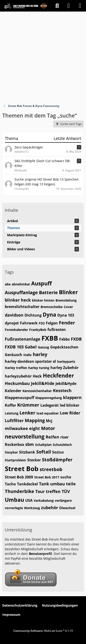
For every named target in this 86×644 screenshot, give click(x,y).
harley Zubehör (64, 368)
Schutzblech (62, 445)
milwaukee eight (22, 428)
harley (40, 354)
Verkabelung (44, 500)
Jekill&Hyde (66, 384)
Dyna (49, 314)
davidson (14, 315)
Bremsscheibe (52, 307)
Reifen (52, 437)
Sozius (58, 452)
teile (71, 484)
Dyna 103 (66, 315)
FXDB (76, 339)
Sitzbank (27, 452)
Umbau (14, 500)
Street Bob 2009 (19, 477)
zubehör (50, 508)
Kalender (13, 391)
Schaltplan (43, 445)
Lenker (27, 413)
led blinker (70, 405)
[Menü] (80, 6)
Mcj (49, 421)
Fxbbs (64, 339)
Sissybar (11, 452)
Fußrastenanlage (23, 339)
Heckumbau (17, 383)
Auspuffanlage (21, 292)
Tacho (10, 484)
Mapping (35, 420)
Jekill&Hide (43, 383)
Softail (44, 452)
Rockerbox (14, 444)
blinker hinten (43, 300)
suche (66, 477)
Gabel (31, 347)
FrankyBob (38, 330)
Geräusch (14, 355)
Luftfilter (14, 420)
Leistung (12, 413)
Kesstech (62, 390)
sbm (30, 444)
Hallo (28, 355)
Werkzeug (32, 508)
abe (8, 284)
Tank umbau (52, 484)
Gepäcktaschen (64, 347)
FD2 (42, 323)
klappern (72, 397)
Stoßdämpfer (57, 460)
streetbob (51, 469)
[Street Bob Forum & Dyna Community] (26, 6)
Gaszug (43, 347)
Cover (68, 307)
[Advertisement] (43, 57)
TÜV (66, 491)
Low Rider (70, 413)
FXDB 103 (14, 347)
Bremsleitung (66, 300)
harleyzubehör (18, 376)
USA (29, 500)
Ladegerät (50, 405)
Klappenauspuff (19, 398)
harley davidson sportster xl (30, 361)
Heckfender (58, 375)
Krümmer (28, 405)
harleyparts (66, 361)
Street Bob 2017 (47, 477)
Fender (67, 323)
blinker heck (18, 300)
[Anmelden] (69, 6)
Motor (48, 428)
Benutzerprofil (40, 554)
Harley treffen (16, 368)
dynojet (12, 323)
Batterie (48, 292)
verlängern (63, 500)
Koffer (10, 405)
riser (64, 437)
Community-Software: (43, 631)
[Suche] (57, 6)
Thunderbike (19, 491)
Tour (40, 491)
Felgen (52, 323)
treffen (53, 491)
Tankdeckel (27, 484)
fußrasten (57, 330)
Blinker (68, 292)
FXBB (50, 338)
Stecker (34, 460)
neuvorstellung (25, 436)
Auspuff (42, 283)
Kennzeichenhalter (37, 391)
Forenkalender (16, 330)
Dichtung (33, 315)
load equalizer (48, 413)
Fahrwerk (29, 323)
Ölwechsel (67, 508)
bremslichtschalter (22, 307)
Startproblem (15, 460)
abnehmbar (21, 284)
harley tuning (39, 368)
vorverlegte (14, 508)
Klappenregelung (49, 398)
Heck (37, 376)
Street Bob (22, 469)
